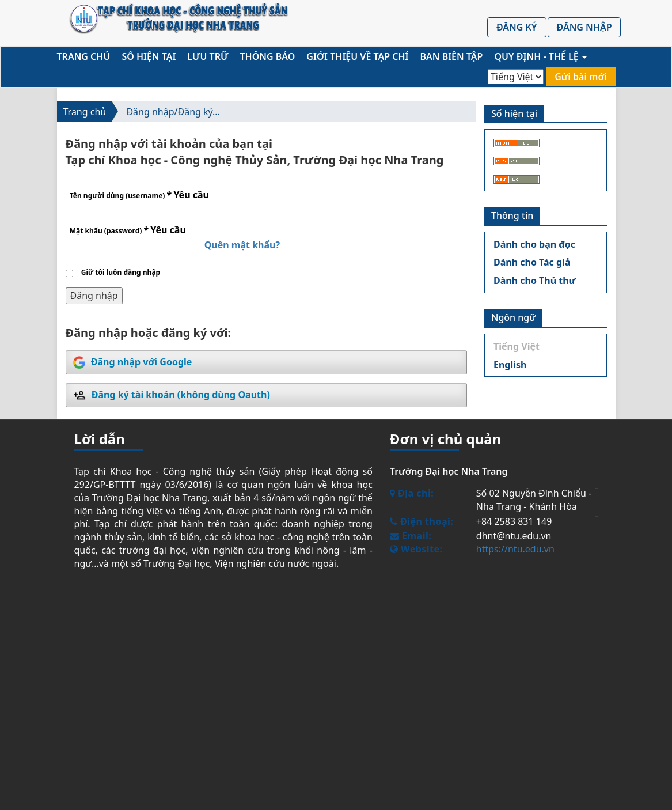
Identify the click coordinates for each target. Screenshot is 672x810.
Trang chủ (84, 56)
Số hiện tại (149, 56)
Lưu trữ (208, 56)
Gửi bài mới (580, 77)
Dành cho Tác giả (532, 262)
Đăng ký (517, 27)
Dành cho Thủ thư (535, 281)
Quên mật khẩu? (242, 245)
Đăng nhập (584, 27)
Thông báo (268, 56)
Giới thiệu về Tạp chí (357, 56)
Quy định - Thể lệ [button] (540, 56)
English (510, 365)
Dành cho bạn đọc (534, 244)
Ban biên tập (452, 56)
